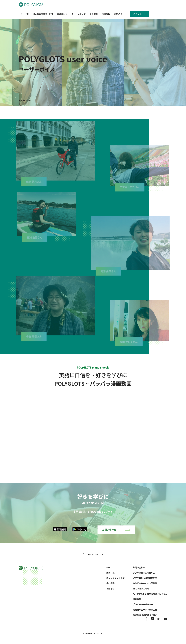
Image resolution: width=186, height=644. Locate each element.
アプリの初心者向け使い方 (145, 578)
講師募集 (137, 599)
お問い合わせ (116, 530)
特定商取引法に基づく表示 (145, 615)
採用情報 (106, 14)
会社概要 (94, 14)
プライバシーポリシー (143, 604)
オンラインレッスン (116, 578)
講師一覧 (110, 573)
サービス (25, 14)
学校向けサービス (65, 14)
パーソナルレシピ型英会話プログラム (150, 594)
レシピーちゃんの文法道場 (145, 583)
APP (108, 567)
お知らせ (118, 14)
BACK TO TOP (93, 554)
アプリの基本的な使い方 (144, 573)
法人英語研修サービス (43, 14)
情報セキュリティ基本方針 (145, 610)
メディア (82, 14)
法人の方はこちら (141, 588)
